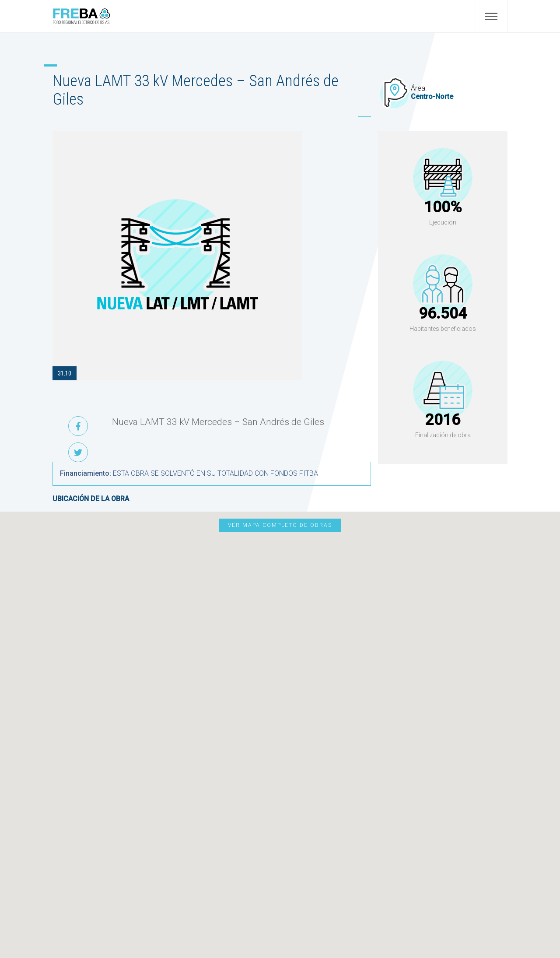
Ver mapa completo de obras (280, 525)
